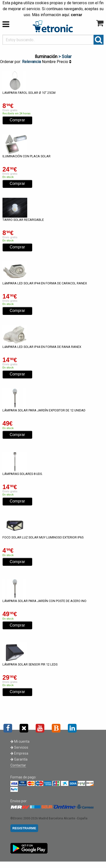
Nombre (49, 62)
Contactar (18, 765)
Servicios (19, 747)
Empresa (19, 753)
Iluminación (46, 56)
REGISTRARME (24, 828)
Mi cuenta (20, 741)
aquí (66, 15)
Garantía (19, 759)
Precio (64, 62)
